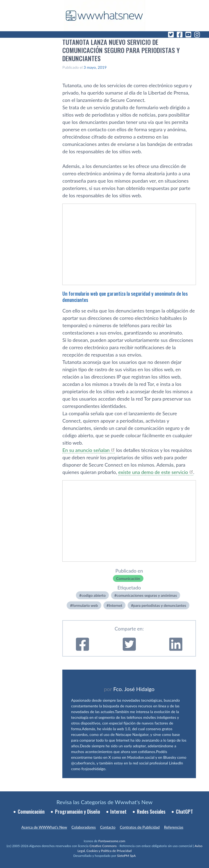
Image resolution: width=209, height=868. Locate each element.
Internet (116, 605)
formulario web (85, 605)
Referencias (174, 827)
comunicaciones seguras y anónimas (147, 595)
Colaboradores (84, 827)
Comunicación (128, 578)
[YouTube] (188, 35)
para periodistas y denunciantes (160, 605)
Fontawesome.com (112, 841)
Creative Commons (103, 846)
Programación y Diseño (78, 811)
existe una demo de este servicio (153, 472)
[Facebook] (180, 35)
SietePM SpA (126, 856)
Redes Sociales (151, 811)
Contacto (108, 827)
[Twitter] (171, 35)
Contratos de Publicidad (140, 827)
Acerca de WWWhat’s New (44, 827)
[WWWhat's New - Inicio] (104, 16)
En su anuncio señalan (86, 450)
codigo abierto (93, 595)
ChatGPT (184, 811)
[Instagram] (197, 35)
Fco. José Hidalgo (134, 689)
